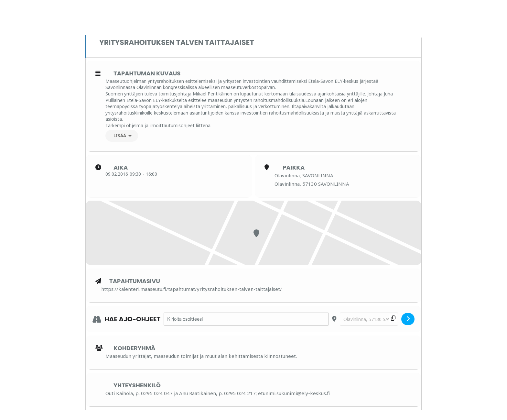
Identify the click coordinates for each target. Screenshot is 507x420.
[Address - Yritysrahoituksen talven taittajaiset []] (246, 319)
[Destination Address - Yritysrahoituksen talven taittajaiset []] (369, 319)
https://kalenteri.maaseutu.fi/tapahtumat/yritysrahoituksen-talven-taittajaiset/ (192, 289)
